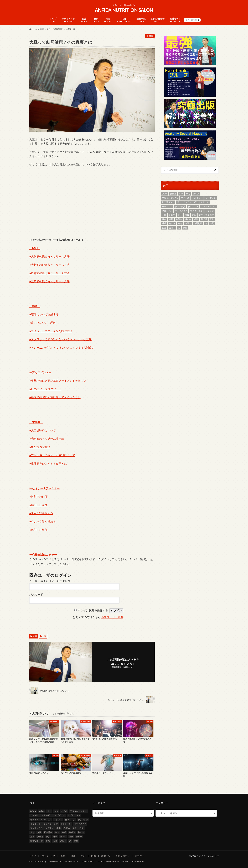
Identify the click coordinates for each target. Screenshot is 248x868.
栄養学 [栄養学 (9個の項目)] (179, 219)
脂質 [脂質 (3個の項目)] (212, 223)
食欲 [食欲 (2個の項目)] (185, 228)
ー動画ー (35, 306)
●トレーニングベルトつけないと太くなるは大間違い (62, 347)
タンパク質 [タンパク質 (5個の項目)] (180, 206)
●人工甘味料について (43, 430)
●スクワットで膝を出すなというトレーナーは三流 (60, 339)
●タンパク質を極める (43, 521)
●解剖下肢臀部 (38, 530)
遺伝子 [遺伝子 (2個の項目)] (172, 228)
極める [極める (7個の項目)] (188, 219)
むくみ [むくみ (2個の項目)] (196, 194)
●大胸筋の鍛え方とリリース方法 (49, 256)
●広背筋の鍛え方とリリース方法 (49, 273)
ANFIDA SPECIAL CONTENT (117, 861)
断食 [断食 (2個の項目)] (164, 219)
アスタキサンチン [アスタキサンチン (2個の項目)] (170, 198)
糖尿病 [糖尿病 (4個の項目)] (188, 223)
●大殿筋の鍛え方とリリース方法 (49, 265)
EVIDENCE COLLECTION (92, 861)
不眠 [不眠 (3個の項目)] (164, 215)
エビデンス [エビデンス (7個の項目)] (211, 198)
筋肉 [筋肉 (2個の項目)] (180, 223)
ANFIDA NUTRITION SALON (124, 10)
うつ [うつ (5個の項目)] (181, 194)
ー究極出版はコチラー (43, 555)
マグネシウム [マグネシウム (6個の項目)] (196, 211)
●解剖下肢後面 (38, 505)
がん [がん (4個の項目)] (188, 194)
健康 (96, 20)
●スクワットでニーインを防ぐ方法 (51, 331)
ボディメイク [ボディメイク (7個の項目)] (181, 211)
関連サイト (175, 20)
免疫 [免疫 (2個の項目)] (180, 215)
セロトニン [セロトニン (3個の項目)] (167, 206)
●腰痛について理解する (44, 314)
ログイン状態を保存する (93, 610)
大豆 (44, 636)
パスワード (36, 595)
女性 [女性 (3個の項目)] (201, 215)
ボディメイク (69, 20)
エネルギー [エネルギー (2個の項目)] (197, 198)
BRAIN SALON (138, 861)
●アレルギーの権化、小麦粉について (52, 455)
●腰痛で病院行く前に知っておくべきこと (55, 397)
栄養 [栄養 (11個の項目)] (171, 219)
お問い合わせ (158, 20)
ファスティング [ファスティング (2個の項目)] (209, 206)
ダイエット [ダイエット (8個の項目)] (193, 206)
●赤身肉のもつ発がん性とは (47, 439)
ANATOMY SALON (36, 861)
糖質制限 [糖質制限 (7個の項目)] (198, 223)
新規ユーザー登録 (112, 617)
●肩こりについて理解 (43, 323)
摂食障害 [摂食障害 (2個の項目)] (210, 215)
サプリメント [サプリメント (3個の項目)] (168, 202)
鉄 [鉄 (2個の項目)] (179, 228)
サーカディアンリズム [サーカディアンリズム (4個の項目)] (187, 202)
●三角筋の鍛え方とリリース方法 (49, 281)
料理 (108, 20)
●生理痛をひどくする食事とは (48, 463)
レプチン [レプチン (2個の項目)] (210, 211)
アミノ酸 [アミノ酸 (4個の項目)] (185, 198)
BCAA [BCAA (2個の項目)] (165, 194)
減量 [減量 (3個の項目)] (196, 219)
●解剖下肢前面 (38, 497)
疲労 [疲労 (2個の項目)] (212, 219)
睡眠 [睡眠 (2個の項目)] (164, 223)
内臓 (124, 20)
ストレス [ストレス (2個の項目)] (205, 202)
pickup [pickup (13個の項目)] (173, 194)
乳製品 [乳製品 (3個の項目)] (172, 215)
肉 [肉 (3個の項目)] (206, 223)
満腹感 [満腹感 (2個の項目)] (204, 219)
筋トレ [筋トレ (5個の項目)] (172, 223)
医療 (84, 20)
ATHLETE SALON (54, 861)
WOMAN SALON (72, 861)
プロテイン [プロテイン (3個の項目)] (167, 211)
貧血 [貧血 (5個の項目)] (164, 228)
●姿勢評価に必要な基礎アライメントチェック (58, 381)
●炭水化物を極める (41, 513)
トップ (53, 20)
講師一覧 (141, 20)
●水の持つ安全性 (40, 447)
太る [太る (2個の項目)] (194, 215)
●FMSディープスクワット (45, 389)
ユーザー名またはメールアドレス (50, 581)
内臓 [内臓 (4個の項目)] (187, 215)
